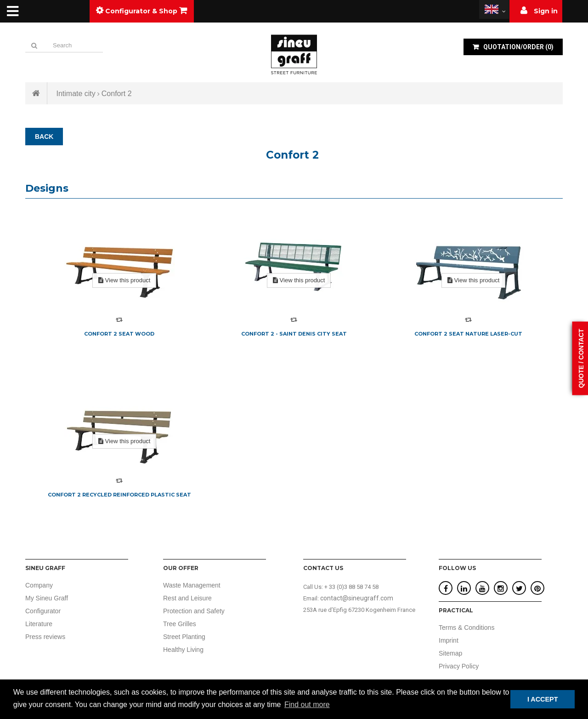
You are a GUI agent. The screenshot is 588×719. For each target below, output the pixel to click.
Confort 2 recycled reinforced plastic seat (119, 495)
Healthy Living (183, 650)
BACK (44, 137)
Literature (39, 624)
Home (36, 93)
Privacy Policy (459, 666)
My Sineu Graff (47, 598)
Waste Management (192, 585)
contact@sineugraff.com (357, 598)
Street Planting (184, 637)
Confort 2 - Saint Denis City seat (294, 334)
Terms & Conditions (466, 628)
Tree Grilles (180, 624)
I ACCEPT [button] (543, 699)
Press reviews (45, 637)
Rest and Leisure (187, 598)
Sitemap (450, 653)
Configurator (43, 611)
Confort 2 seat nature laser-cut (468, 334)
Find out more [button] (307, 705)
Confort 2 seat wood (119, 334)
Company (39, 585)
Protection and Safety (194, 611)
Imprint (449, 640)
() (518, 47)
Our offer (181, 568)
